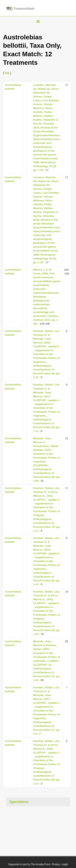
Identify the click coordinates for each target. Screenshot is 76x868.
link (7, 73)
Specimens (19, 802)
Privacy (56, 864)
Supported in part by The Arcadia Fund (29, 864)
